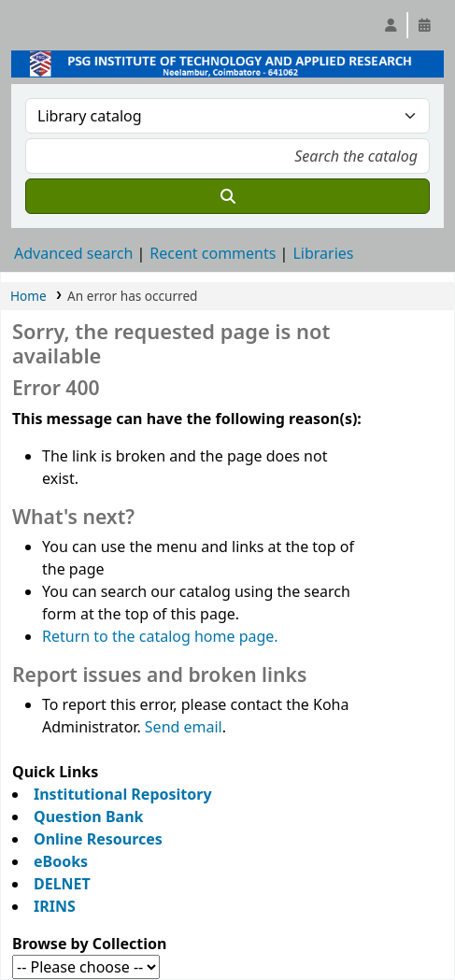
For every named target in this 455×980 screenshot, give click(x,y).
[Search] (227, 196)
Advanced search (73, 253)
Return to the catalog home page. (160, 636)
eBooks (61, 861)
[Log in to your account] (391, 25)
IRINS (55, 906)
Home (28, 296)
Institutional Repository (123, 794)
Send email (184, 727)
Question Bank (88, 817)
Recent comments (213, 253)
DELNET (62, 884)
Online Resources (98, 839)
